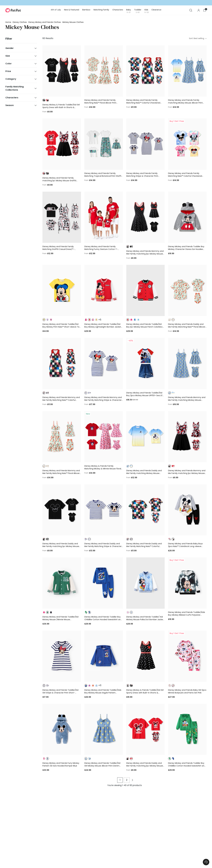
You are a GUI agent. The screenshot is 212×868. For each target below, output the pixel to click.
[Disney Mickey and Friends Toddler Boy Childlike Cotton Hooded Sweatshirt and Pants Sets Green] (187, 729)
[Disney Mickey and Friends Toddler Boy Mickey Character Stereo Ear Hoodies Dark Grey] (187, 217)
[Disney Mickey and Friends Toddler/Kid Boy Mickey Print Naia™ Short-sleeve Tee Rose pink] (62, 291)
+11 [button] (100, 686)
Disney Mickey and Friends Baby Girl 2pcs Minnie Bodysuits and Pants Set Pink (187, 691)
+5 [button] (100, 320)
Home (8, 22)
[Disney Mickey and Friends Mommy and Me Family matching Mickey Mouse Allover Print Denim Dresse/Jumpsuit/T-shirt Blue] (187, 364)
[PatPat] (13, 10)
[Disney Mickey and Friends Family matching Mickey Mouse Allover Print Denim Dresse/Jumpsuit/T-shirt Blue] (187, 71)
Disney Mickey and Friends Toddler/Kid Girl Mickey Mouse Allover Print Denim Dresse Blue (102, 766)
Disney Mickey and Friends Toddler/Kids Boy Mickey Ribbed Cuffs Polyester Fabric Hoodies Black (187, 615)
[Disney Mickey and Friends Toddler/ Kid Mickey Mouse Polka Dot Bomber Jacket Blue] (146, 583)
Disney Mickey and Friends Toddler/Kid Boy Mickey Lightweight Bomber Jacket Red (103, 327)
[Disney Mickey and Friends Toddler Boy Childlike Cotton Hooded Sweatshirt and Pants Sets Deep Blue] (104, 583)
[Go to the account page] (199, 10)
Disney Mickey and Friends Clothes (45, 22)
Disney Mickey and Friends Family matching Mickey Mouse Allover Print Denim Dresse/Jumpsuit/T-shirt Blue (185, 103)
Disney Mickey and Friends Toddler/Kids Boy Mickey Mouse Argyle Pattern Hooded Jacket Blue (103, 693)
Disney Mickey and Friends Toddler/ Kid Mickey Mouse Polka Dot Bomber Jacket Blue (145, 619)
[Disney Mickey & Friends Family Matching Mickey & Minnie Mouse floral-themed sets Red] (104, 437)
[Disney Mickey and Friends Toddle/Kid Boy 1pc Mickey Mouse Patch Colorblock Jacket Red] (146, 291)
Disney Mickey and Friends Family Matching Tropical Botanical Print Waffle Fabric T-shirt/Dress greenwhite (103, 176)
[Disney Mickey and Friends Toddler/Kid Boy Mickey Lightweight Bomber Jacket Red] (104, 291)
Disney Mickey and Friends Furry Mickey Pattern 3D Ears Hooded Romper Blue (61, 764)
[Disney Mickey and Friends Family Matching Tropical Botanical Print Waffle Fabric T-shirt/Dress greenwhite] (104, 144)
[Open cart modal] (205, 10)
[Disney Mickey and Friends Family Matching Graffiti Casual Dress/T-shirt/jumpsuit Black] (62, 217)
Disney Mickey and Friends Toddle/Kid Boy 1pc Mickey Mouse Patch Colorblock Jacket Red (145, 327)
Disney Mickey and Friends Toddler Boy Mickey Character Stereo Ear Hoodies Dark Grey (186, 249)
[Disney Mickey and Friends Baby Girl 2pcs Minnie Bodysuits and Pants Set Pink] (187, 656)
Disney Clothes (20, 22)
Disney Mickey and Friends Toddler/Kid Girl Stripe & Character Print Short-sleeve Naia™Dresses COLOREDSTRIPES (60, 693)
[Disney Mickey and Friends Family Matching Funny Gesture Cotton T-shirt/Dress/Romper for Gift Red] (104, 217)
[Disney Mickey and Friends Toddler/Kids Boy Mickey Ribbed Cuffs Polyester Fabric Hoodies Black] (187, 583)
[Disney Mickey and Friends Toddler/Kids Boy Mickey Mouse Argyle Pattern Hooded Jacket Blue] (104, 656)
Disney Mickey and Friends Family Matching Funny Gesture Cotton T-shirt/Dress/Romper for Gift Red (101, 249)
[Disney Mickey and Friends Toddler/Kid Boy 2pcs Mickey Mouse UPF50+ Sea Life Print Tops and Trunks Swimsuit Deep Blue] (146, 364)
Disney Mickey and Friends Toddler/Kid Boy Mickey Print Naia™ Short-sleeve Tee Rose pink (62, 327)
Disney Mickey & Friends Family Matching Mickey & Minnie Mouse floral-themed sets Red (103, 469)
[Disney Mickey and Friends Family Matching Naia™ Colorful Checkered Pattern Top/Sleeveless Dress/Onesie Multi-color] (146, 71)
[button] (44, 100)
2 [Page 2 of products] (127, 780)
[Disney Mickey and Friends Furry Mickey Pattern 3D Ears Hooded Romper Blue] (62, 729)
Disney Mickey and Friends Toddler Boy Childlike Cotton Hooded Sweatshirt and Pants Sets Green (187, 766)
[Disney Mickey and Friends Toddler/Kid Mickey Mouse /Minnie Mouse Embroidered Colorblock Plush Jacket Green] (62, 583)
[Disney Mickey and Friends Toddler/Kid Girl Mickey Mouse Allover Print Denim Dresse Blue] (104, 729)
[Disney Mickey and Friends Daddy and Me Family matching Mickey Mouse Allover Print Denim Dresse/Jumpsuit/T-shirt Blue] (146, 437)
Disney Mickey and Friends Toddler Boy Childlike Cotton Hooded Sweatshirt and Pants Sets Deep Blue (103, 619)
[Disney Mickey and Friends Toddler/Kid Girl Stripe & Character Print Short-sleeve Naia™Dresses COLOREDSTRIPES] (62, 656)
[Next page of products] (132, 780)
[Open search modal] (191, 10)
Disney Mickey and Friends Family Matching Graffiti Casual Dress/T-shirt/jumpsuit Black (58, 249)
